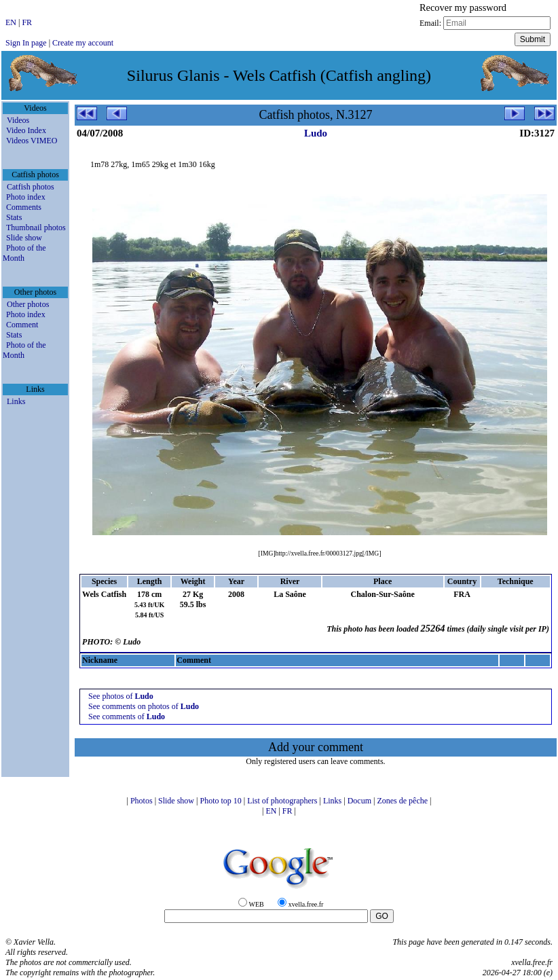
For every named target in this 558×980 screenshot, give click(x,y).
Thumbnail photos (36, 228)
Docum (360, 801)
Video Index (26, 130)
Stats (14, 217)
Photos (143, 801)
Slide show (24, 238)
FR (27, 22)
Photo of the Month (24, 253)
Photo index (26, 197)
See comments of (127, 716)
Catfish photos (31, 187)
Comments (24, 207)
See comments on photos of (144, 706)
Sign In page (26, 43)
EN (12, 22)
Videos (18, 120)
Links (16, 401)
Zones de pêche (403, 801)
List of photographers (283, 801)
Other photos (28, 304)
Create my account (83, 43)
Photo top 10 (221, 801)
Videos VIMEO (32, 141)
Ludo (316, 133)
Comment (22, 325)
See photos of (121, 696)
